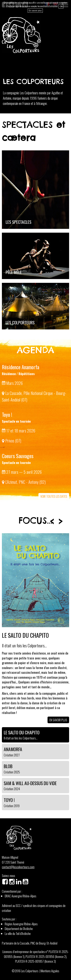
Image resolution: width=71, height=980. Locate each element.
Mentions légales (50, 971)
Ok (61, 6)
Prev (52, 521)
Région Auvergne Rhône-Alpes (21, 924)
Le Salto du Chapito (25, 635)
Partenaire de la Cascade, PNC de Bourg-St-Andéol (30, 943)
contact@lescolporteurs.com (18, 867)
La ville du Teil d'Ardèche (18, 933)
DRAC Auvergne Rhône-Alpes (21, 896)
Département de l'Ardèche (19, 929)
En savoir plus (58, 720)
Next (61, 521)
